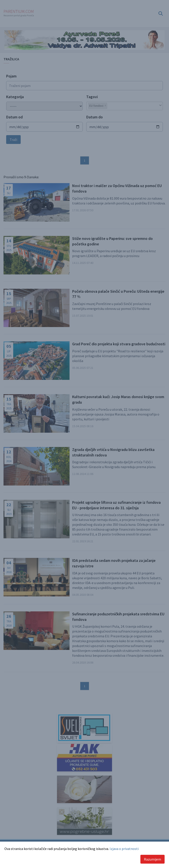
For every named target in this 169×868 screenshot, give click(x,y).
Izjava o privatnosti (124, 849)
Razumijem (152, 859)
